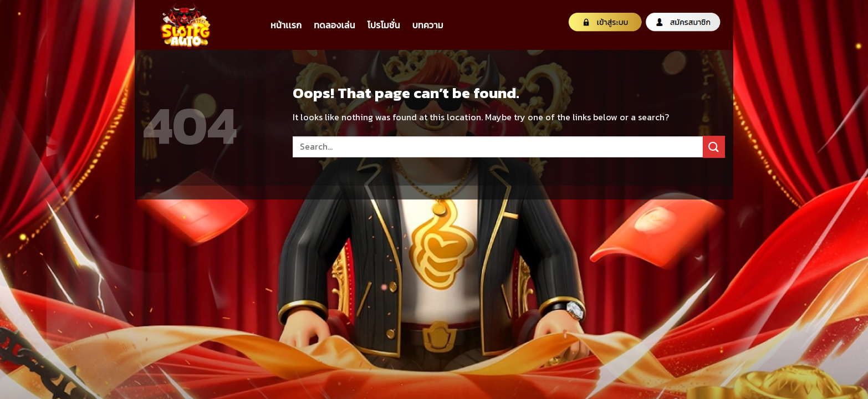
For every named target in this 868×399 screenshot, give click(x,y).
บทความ (428, 25)
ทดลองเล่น (334, 25)
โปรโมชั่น (384, 25)
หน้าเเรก (286, 25)
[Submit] (714, 147)
